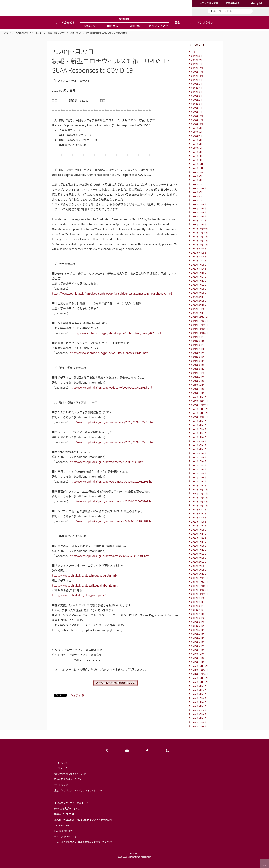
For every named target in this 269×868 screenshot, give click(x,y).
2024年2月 (196, 156)
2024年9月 (196, 128)
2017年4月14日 (199, 726)
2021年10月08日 (199, 333)
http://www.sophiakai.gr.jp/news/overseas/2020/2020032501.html (112, 442)
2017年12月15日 (199, 666)
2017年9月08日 (199, 690)
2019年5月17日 (199, 542)
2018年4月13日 (199, 638)
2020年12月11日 (199, 401)
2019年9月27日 (199, 510)
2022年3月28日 (199, 293)
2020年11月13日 (199, 409)
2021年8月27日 (199, 345)
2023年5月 (196, 196)
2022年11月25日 (199, 232)
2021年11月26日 (199, 321)
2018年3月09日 (199, 646)
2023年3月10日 (199, 208)
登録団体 (124, 19)
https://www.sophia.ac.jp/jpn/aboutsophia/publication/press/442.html (115, 333)
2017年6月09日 (199, 710)
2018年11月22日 (199, 582)
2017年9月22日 (199, 686)
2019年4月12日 (199, 550)
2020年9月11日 (199, 425)
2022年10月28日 (199, 241)
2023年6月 (196, 192)
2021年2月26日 (199, 389)
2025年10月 (197, 76)
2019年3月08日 (199, 558)
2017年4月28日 (199, 722)
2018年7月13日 (199, 614)
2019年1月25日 (199, 570)
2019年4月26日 (199, 546)
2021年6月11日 (199, 361)
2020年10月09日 (199, 417)
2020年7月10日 (199, 437)
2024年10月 (197, 124)
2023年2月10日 (199, 216)
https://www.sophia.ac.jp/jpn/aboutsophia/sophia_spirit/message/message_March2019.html (112, 293)
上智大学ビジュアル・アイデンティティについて (79, 790)
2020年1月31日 (199, 481)
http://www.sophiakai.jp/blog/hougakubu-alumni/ (84, 575)
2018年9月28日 (199, 598)
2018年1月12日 (199, 662)
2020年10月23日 (199, 413)
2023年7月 (196, 184)
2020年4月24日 (199, 457)
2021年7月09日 (199, 353)
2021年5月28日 (199, 365)
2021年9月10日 (199, 341)
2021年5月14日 (199, 369)
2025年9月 (196, 80)
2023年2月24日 (199, 212)
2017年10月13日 (199, 682)
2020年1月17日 (199, 485)
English (258, 3)
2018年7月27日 (199, 610)
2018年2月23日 (199, 650)
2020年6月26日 (199, 441)
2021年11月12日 (199, 325)
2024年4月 (196, 148)
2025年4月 (196, 100)
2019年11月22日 (199, 493)
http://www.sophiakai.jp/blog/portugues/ (79, 595)
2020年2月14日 (199, 477)
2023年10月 (197, 172)
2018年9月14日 (199, 602)
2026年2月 (196, 60)
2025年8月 (196, 84)
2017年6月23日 (199, 706)
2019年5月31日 (199, 538)
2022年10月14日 (199, 245)
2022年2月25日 (199, 301)
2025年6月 (196, 92)
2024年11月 (197, 120)
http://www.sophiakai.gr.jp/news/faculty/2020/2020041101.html (111, 387)
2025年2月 (196, 108)
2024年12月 (197, 116)
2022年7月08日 (199, 265)
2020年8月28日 (199, 429)
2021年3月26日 (199, 381)
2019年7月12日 (199, 526)
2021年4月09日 (199, 377)
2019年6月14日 (199, 534)
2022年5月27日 (199, 277)
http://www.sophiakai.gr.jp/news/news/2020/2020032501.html (110, 556)
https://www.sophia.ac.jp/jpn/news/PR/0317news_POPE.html (109, 353)
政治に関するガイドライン (68, 779)
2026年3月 (196, 56)
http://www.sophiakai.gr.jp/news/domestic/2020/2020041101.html (112, 521)
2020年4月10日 (199, 461)
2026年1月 (196, 64)
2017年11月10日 (199, 674)
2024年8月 (196, 132)
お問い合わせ (61, 763)
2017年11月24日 (199, 670)
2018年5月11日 (199, 630)
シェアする (77, 695)
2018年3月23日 (199, 642)
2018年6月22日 (199, 618)
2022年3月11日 (199, 297)
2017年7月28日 (199, 698)
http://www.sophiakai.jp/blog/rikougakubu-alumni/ (85, 585)
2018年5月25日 (199, 626)
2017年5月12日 (199, 718)
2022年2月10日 (199, 305)
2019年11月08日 (199, 498)
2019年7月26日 (199, 522)
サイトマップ (61, 785)
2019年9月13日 (199, 513)
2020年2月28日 (199, 473)
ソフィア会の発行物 (20, 33)
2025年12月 (197, 68)
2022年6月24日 (199, 269)
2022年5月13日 (199, 281)
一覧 (193, 52)
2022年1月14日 (199, 313)
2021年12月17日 (199, 317)
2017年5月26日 (199, 714)
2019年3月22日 (199, 554)
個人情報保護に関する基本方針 (70, 774)
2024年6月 (196, 140)
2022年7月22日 (199, 260)
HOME (6, 33)
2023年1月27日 (199, 220)
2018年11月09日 (199, 586)
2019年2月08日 (199, 566)
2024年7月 (196, 136)
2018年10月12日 (199, 594)
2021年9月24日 (199, 337)
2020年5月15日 (199, 453)
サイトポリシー (62, 768)
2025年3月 (196, 104)
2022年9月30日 (199, 248)
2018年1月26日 (199, 658)
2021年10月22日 (199, 329)
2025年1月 (196, 112)
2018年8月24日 (199, 606)
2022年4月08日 (199, 289)
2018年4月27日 (199, 634)
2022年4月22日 (199, 285)
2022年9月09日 (199, 253)
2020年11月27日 (199, 405)
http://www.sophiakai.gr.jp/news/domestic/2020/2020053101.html (112, 501)
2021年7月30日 (199, 349)
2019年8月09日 (199, 517)
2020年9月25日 (199, 421)
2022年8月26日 (199, 257)
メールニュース (38, 33)
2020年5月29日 (199, 449)
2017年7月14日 (199, 702)
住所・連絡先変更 (209, 3)
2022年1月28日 (199, 309)
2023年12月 (197, 164)
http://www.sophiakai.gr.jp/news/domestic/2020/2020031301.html (112, 481)
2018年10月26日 (199, 590)
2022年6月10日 (199, 273)
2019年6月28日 (199, 530)
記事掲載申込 (233, 3)
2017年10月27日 (199, 678)
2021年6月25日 (199, 357)
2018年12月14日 (199, 578)
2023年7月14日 (199, 188)
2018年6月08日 (199, 622)
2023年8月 (196, 180)
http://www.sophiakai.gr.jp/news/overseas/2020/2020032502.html (112, 422)
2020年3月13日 (199, 469)
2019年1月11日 (199, 574)
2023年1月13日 (199, 224)
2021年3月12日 (199, 385)
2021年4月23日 (199, 373)
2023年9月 (196, 176)
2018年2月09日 (199, 654)
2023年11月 (197, 168)
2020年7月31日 (199, 433)
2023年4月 (196, 200)
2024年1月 (196, 160)
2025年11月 (197, 72)
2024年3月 (196, 152)
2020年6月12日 (199, 445)
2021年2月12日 (199, 393)
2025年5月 (196, 96)
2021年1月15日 (199, 397)
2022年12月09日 (199, 229)
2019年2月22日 (199, 562)
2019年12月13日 (199, 489)
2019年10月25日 (199, 501)
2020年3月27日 (199, 465)
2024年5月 (196, 144)
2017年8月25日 (199, 694)
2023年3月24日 (199, 204)
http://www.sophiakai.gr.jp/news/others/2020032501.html (107, 462)
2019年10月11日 (199, 505)
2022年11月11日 (199, 236)
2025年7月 (196, 88)
